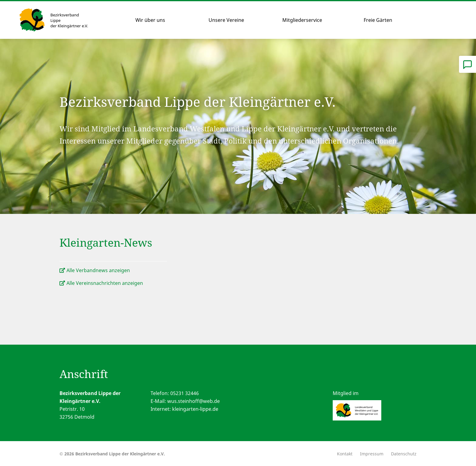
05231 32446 (185, 393)
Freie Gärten (378, 20)
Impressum (372, 454)
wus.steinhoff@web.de (194, 401)
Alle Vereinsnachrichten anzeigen (105, 283)
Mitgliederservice (302, 20)
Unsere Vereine (226, 20)
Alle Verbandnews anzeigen (98, 270)
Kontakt (345, 454)
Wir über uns (150, 20)
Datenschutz (404, 454)
